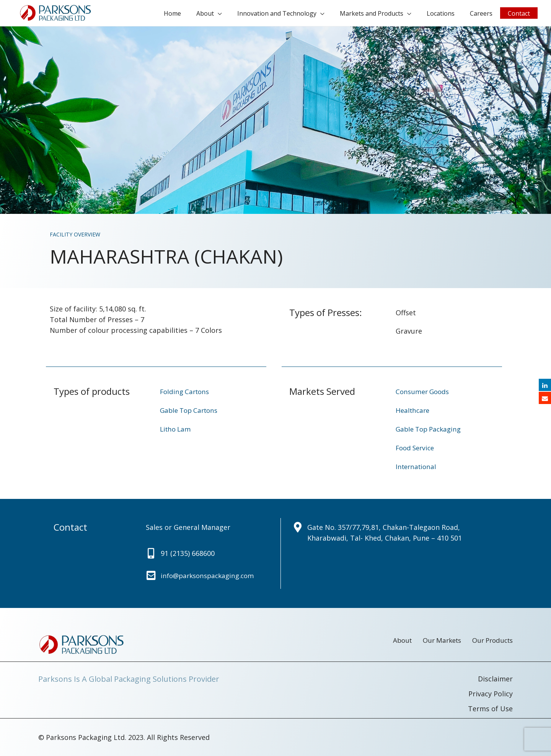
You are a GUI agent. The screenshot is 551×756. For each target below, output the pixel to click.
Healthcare (414, 413)
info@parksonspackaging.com (210, 577)
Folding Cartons (186, 395)
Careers (487, 15)
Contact (521, 15)
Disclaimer (495, 680)
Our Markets (428, 641)
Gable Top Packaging (431, 432)
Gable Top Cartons (191, 413)
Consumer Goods (424, 395)
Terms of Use (490, 709)
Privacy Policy (491, 694)
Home (197, 15)
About (226, 15)
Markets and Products (385, 15)
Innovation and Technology (294, 15)
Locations (450, 15)
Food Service (417, 450)
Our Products (491, 641)
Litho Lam (177, 432)
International (417, 468)
